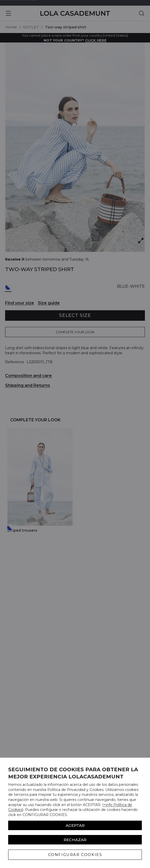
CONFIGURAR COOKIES (75, 855)
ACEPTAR (75, 825)
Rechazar (75, 840)
